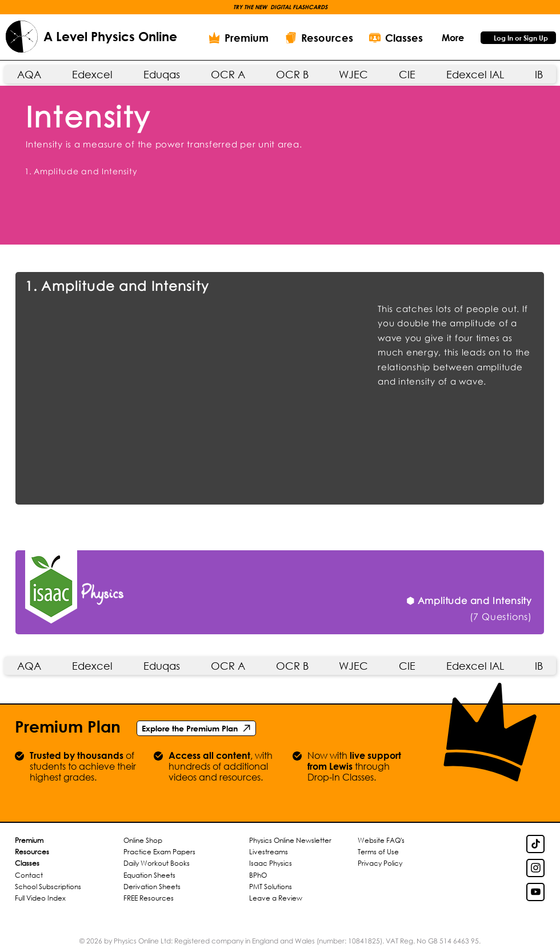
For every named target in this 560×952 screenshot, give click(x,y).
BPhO (258, 875)
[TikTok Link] (535, 844)
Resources (32, 852)
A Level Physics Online (110, 37)
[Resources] (319, 38)
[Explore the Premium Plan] (196, 728)
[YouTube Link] (535, 892)
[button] (280, 7)
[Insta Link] (535, 868)
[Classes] (396, 38)
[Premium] (238, 38)
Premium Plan (68, 726)
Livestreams (269, 852)
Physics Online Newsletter (290, 840)
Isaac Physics (271, 863)
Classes (27, 863)
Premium (29, 840)
